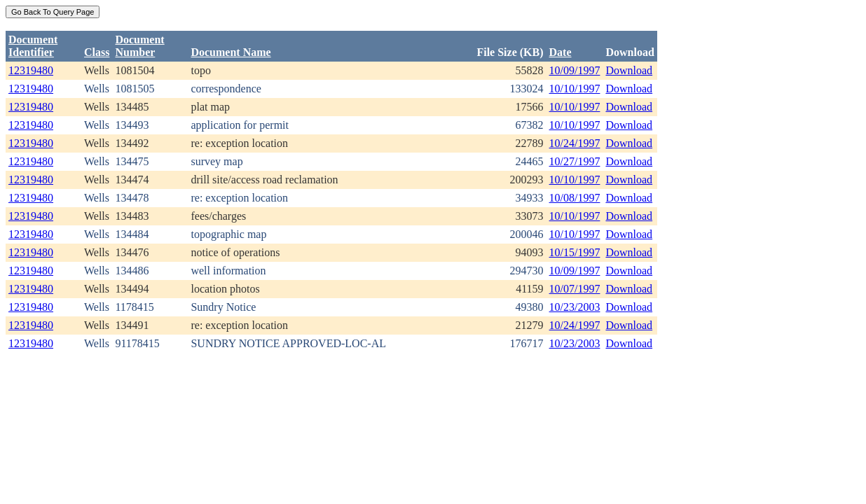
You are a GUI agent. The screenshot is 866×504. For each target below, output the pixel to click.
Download (629, 70)
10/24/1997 (575, 143)
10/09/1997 (575, 70)
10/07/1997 (575, 289)
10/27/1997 (575, 161)
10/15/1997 (575, 252)
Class (97, 52)
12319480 (31, 70)
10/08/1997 (575, 198)
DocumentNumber (139, 46)
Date (561, 52)
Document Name (231, 52)
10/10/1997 (575, 89)
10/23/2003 (575, 307)
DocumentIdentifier (33, 46)
